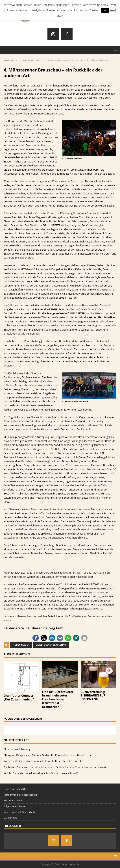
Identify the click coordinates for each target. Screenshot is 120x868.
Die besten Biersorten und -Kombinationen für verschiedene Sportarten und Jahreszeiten (56, 767)
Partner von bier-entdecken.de (20, 795)
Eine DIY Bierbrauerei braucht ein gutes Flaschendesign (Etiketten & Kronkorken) (58, 699)
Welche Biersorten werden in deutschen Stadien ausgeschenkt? (41, 773)
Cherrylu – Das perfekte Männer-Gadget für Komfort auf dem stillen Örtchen (48, 755)
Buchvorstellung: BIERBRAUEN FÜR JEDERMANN (93, 696)
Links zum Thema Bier (16, 789)
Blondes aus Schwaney (17, 749)
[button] (36, 638)
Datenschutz (10, 818)
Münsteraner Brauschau (51, 645)
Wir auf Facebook (13, 800)
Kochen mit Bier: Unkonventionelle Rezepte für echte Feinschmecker (44, 761)
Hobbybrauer (21, 645)
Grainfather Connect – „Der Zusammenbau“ (19, 697)
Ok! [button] (105, 10)
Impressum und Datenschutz (19, 812)
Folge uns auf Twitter (15, 806)
